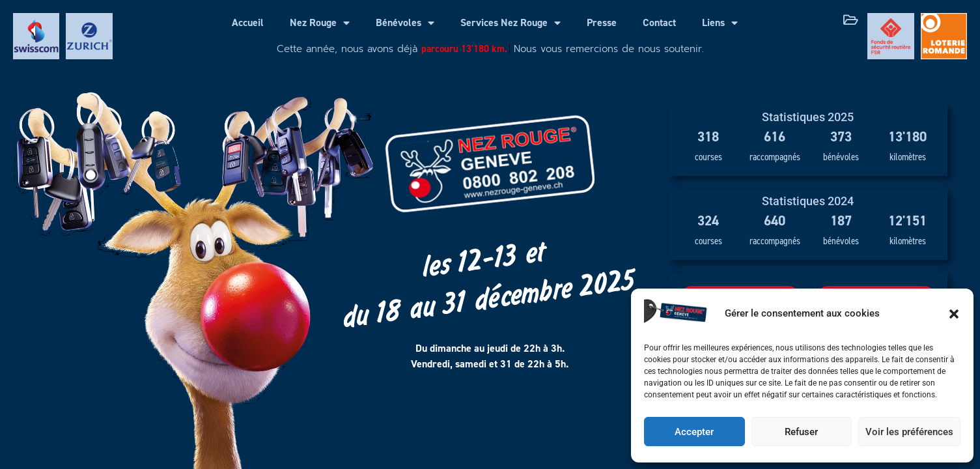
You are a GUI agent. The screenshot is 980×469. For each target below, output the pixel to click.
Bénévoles (405, 23)
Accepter (694, 432)
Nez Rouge (320, 23)
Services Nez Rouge (511, 23)
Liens (720, 23)
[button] (954, 314)
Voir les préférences (909, 432)
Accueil (248, 22)
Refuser (801, 432)
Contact (659, 22)
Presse (602, 22)
